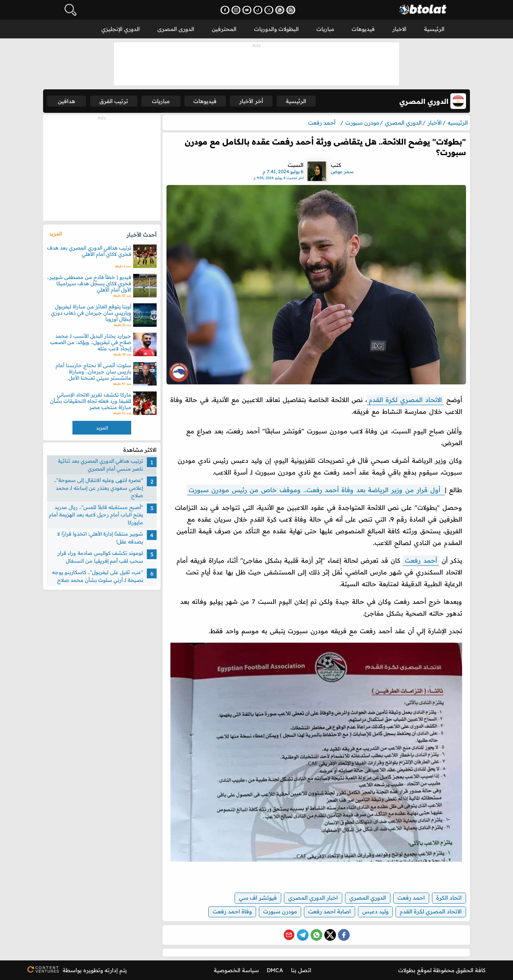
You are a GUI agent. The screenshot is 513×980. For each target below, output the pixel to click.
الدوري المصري (368, 898)
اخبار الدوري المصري (313, 898)
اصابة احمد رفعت (330, 911)
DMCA (275, 970)
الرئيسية (434, 29)
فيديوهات (363, 29)
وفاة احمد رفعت (232, 911)
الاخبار (399, 29)
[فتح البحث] (70, 10)
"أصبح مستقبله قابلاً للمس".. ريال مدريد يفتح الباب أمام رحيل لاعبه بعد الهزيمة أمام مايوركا (96, 515)
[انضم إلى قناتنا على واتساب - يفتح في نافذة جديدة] (280, 10)
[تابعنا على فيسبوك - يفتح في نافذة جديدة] (225, 10)
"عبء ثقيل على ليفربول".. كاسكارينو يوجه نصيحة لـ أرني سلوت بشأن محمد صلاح (98, 576)
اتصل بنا (301, 970)
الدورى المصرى (176, 29)
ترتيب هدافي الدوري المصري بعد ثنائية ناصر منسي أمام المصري (100, 465)
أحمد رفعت (421, 560)
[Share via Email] (289, 935)
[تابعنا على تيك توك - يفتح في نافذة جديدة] (258, 10)
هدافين (67, 101)
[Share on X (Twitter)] (330, 935)
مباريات (325, 29)
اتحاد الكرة (449, 898)
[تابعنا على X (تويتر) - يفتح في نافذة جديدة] (269, 10)
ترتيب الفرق (114, 101)
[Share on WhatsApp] (316, 935)
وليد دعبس (375, 911)
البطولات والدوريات (276, 29)
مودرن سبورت (280, 911)
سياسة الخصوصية (236, 970)
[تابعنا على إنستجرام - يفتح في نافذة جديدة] (236, 10)
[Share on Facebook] (344, 935)
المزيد (55, 234)
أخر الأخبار (251, 101)
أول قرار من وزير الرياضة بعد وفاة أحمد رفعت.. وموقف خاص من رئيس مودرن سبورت (316, 490)
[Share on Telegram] (303, 935)
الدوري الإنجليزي (121, 29)
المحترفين (224, 29)
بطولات (407, 970)
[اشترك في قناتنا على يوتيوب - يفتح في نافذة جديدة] (247, 10)
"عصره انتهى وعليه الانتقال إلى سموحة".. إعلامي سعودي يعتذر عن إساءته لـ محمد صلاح (98, 488)
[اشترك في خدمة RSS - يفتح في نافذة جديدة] (291, 10)
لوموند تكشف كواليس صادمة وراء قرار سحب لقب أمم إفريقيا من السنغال (100, 557)
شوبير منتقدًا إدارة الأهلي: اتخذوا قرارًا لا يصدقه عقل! (100, 538)
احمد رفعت (411, 898)
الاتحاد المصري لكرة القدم (405, 400)
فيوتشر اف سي (258, 898)
